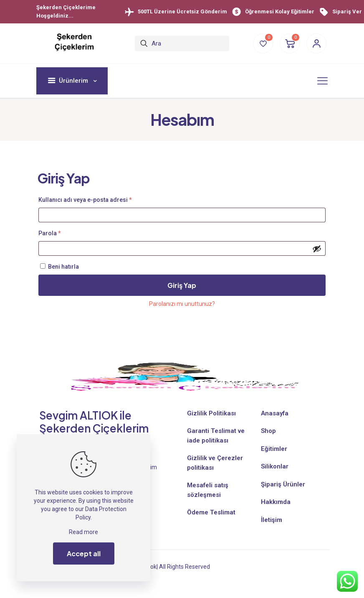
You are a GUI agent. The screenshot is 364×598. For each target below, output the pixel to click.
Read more (83, 532)
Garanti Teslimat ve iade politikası (216, 436)
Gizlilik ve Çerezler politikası (215, 463)
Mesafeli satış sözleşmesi (208, 490)
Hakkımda (276, 502)
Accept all (84, 553)
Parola (59, 232)
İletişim (272, 520)
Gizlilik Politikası (211, 413)
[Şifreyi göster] (317, 249)
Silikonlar (275, 466)
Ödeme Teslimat (211, 512)
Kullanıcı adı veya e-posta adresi (95, 198)
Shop (268, 431)
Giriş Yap (182, 285)
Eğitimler (274, 449)
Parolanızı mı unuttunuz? (182, 304)
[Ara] (182, 43)
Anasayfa (275, 413)
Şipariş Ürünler (283, 484)
